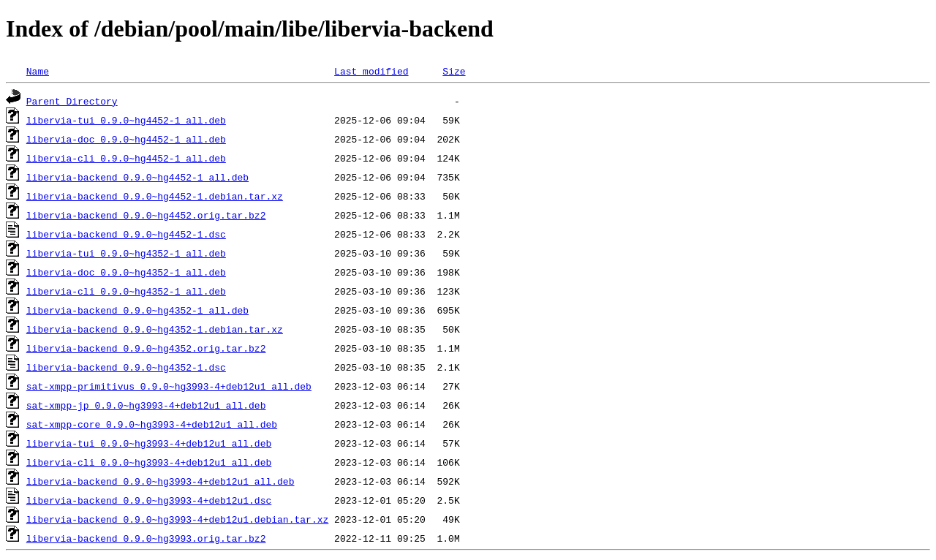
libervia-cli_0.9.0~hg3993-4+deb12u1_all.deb (149, 462)
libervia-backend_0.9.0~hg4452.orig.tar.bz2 (146, 215)
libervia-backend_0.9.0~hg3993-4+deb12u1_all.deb (161, 481)
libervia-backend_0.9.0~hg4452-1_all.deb (137, 177)
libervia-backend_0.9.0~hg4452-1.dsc (126, 234)
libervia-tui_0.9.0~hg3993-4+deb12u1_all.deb (149, 443)
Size (454, 71)
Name (38, 71)
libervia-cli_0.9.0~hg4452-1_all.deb (126, 158)
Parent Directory (72, 101)
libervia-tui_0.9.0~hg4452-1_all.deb (126, 120)
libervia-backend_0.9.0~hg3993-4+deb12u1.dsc (149, 500)
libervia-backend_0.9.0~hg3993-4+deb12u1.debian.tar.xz (177, 519)
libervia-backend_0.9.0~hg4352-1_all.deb (137, 310)
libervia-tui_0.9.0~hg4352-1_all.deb (126, 253)
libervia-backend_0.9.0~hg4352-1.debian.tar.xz (155, 329)
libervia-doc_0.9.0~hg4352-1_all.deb (126, 272)
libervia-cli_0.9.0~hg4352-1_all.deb (126, 291)
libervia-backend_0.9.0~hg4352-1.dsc (126, 367)
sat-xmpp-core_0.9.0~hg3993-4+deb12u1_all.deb (152, 424)
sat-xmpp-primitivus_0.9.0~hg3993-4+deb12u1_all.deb (169, 386)
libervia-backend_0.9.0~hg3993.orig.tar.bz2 (146, 538)
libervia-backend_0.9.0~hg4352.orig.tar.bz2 (146, 348)
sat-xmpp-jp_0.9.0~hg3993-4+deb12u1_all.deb (146, 405)
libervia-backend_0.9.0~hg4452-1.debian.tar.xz (155, 196)
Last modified (371, 71)
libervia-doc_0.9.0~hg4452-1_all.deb (126, 139)
